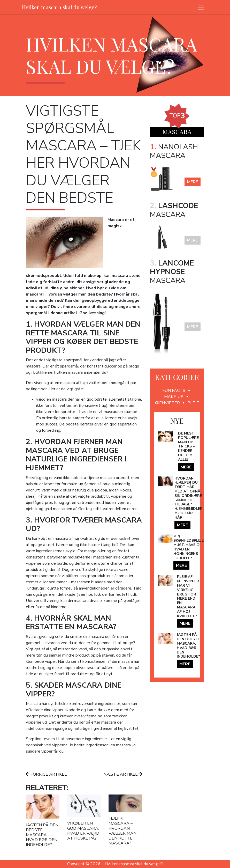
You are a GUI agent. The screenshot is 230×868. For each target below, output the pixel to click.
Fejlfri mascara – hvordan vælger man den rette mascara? (122, 831)
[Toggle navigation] (201, 7)
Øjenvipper (167, 403)
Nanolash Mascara (174, 151)
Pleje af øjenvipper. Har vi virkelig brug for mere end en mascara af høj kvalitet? (189, 596)
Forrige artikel (46, 774)
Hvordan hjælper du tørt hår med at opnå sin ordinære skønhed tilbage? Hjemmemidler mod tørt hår (189, 498)
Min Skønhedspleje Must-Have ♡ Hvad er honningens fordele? (189, 547)
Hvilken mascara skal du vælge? (59, 7)
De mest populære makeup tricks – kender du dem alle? (188, 446)
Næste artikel (123, 774)
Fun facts (174, 391)
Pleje (193, 403)
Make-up (174, 397)
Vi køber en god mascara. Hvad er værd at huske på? (83, 831)
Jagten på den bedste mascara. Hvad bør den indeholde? (42, 835)
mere (193, 182)
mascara (174, 210)
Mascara (172, 272)
